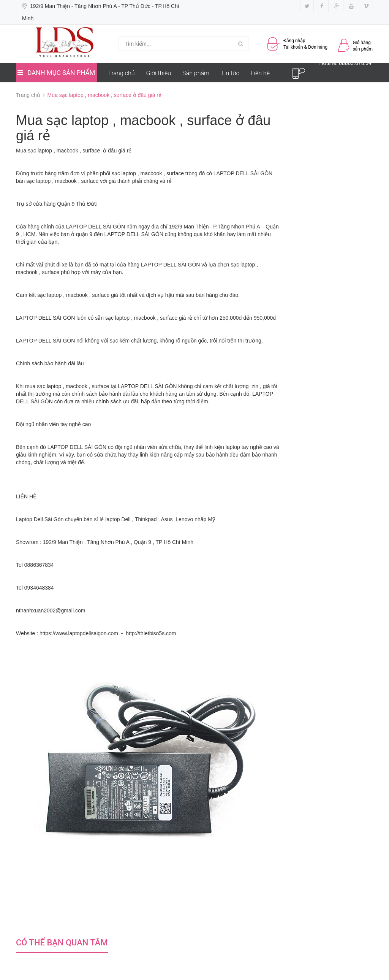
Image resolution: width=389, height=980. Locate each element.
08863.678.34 (355, 63)
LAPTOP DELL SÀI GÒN (243, 173)
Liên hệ (260, 73)
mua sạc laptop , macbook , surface (67, 386)
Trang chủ (122, 73)
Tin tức (230, 73)
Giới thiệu (159, 73)
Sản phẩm (196, 73)
